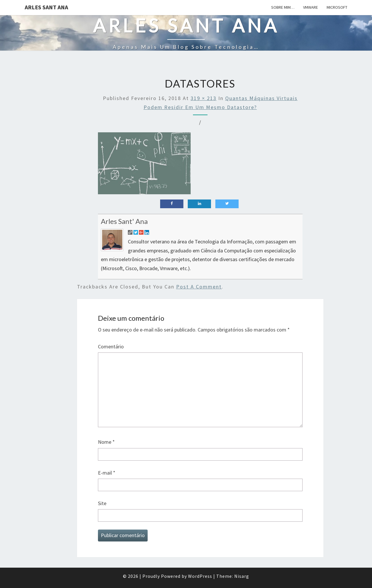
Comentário (111, 346)
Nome (106, 442)
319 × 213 (204, 98)
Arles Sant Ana (46, 7)
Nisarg (242, 576)
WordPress (200, 576)
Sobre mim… (283, 7)
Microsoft (337, 7)
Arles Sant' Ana (124, 221)
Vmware (311, 7)
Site (102, 503)
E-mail (107, 473)
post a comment (199, 287)
